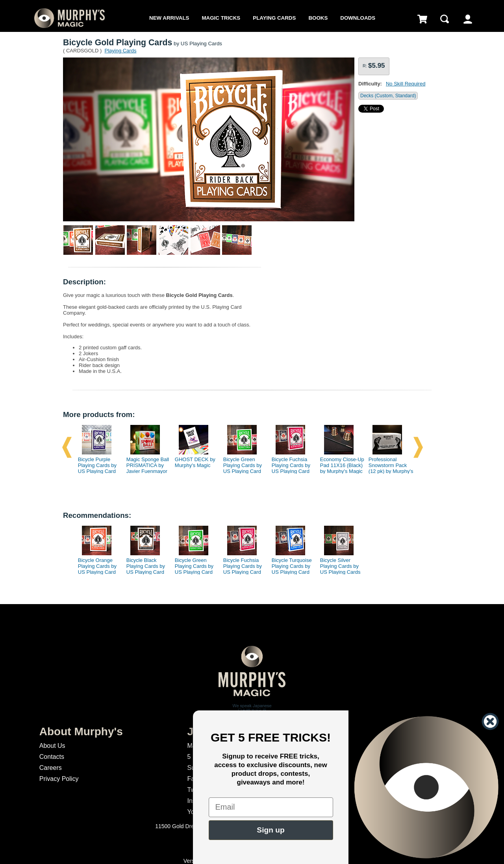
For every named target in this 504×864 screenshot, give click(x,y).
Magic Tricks (221, 18)
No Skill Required (406, 84)
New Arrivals (169, 18)
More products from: (99, 414)
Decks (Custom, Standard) (388, 96)
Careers (51, 768)
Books (318, 18)
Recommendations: (97, 515)
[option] (97, 447)
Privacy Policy (59, 779)
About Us (52, 746)
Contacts (52, 757)
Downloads (358, 18)
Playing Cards (274, 18)
